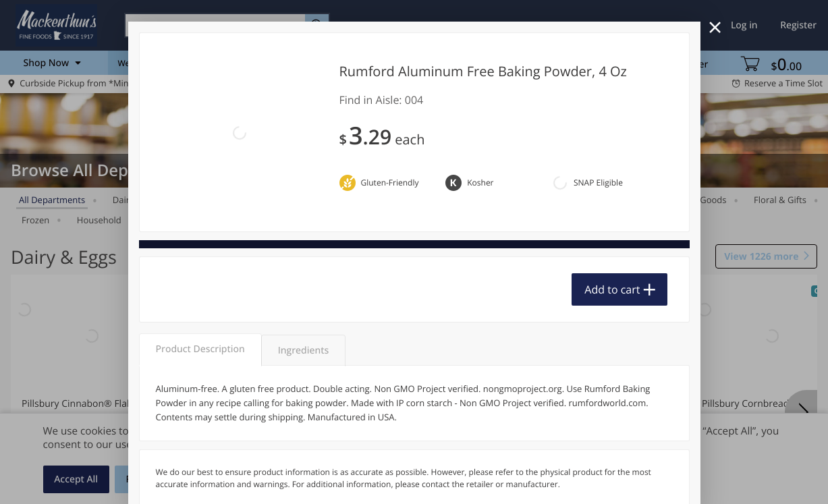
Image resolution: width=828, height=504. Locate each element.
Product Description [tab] (200, 275)
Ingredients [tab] (303, 276)
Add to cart (612, 223)
